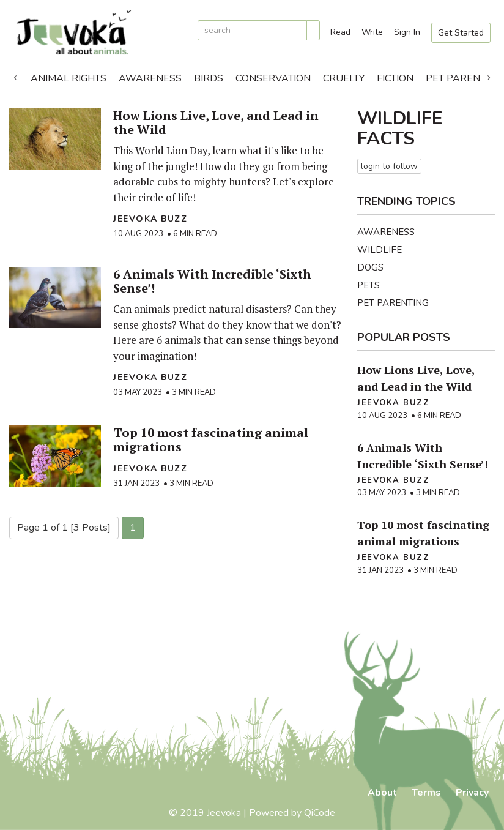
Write (372, 32)
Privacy (472, 793)
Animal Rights (69, 78)
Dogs (370, 267)
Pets (369, 285)
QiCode (320, 813)
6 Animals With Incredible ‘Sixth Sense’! (212, 281)
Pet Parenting (393, 303)
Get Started (461, 33)
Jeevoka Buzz (150, 219)
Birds (209, 78)
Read (340, 32)
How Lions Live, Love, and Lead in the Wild (216, 122)
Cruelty (344, 78)
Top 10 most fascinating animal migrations (211, 439)
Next (489, 75)
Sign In (407, 32)
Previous (15, 75)
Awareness (150, 78)
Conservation (273, 78)
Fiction (395, 78)
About (382, 793)
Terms (426, 793)
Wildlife (380, 250)
